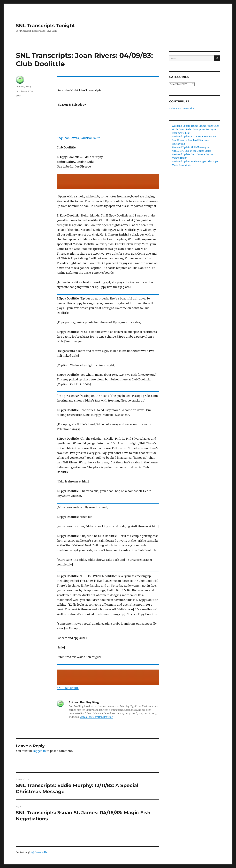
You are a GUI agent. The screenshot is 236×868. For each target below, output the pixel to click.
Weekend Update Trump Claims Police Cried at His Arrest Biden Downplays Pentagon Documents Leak (196, 130)
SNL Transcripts (68, 688)
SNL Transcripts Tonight (45, 26)
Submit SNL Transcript (182, 109)
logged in (40, 751)
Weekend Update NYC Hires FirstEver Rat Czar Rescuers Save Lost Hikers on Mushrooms (194, 140)
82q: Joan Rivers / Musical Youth (79, 138)
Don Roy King (23, 87)
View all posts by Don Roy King (96, 717)
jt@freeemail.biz (40, 852)
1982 (18, 96)
